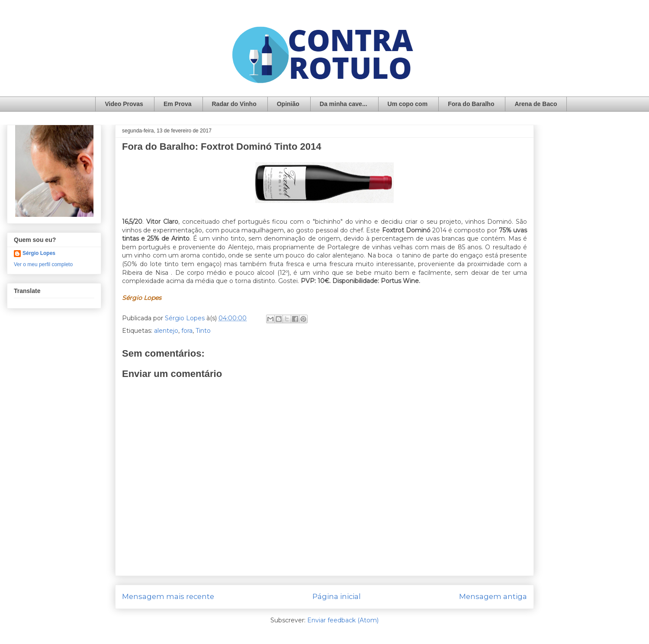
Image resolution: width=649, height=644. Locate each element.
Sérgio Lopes (39, 253)
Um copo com (408, 104)
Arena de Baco (536, 104)
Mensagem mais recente (168, 596)
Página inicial (337, 596)
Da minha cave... (344, 104)
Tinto (203, 331)
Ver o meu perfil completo (43, 264)
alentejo (166, 331)
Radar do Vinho (234, 104)
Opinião (288, 104)
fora (187, 331)
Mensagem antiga (493, 596)
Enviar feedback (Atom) (343, 620)
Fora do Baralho (471, 104)
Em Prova (178, 104)
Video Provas (124, 104)
